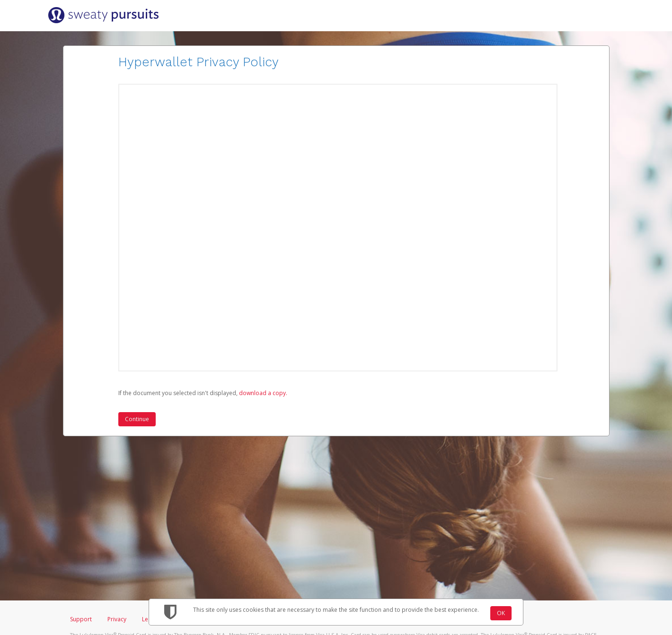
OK (501, 613)
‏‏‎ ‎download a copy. (262, 393)
